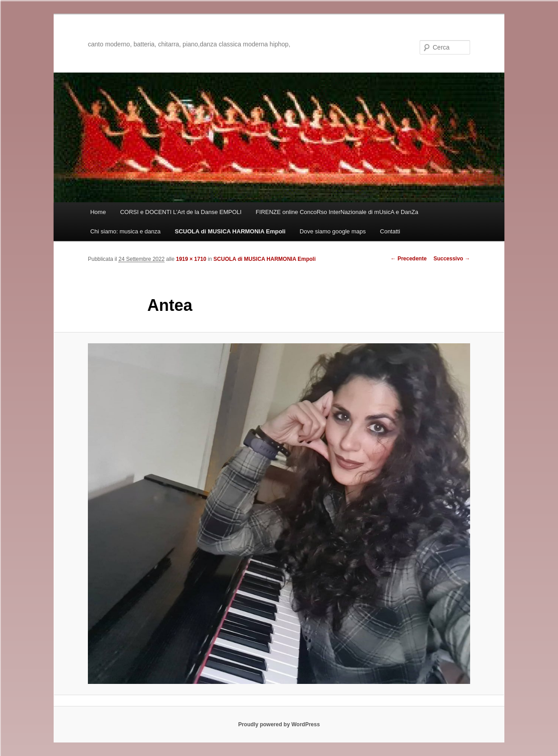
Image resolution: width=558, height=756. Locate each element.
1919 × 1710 (191, 259)
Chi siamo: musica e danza (125, 231)
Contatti (390, 231)
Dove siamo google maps (333, 231)
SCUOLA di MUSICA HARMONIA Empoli (230, 231)
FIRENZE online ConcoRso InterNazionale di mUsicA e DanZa (337, 212)
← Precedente (409, 259)
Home (98, 212)
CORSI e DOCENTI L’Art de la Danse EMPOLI (181, 212)
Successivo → (452, 259)
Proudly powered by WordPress (279, 724)
